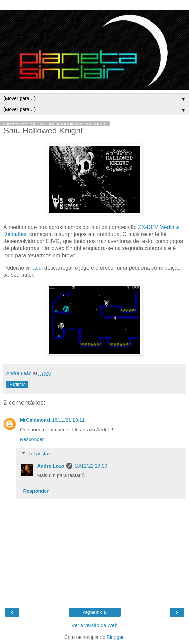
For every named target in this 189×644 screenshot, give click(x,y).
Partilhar (17, 384)
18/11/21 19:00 (91, 466)
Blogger (115, 637)
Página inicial (94, 612)
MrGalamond (35, 420)
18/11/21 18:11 (68, 420)
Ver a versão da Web (94, 625)
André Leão (50, 466)
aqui (38, 268)
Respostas (39, 454)
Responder (32, 439)
